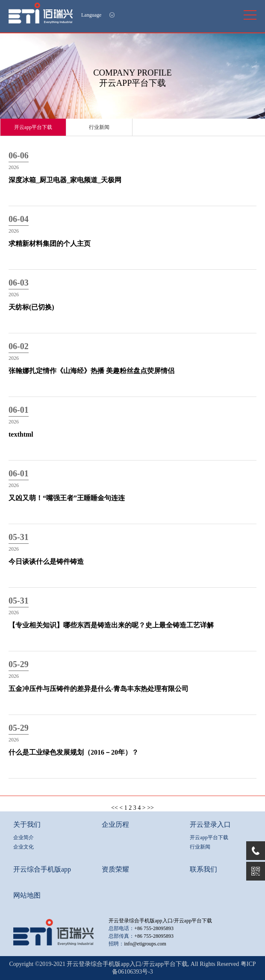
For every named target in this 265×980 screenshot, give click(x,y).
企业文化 (24, 847)
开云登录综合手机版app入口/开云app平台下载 (160, 921)
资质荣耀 (115, 869)
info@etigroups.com (145, 944)
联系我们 (203, 869)
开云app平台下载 (33, 127)
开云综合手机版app (42, 869)
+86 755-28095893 (154, 928)
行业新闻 (99, 127)
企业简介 (24, 837)
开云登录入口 (210, 824)
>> (150, 808)
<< (115, 808)
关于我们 (27, 824)
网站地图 (27, 895)
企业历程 (115, 824)
